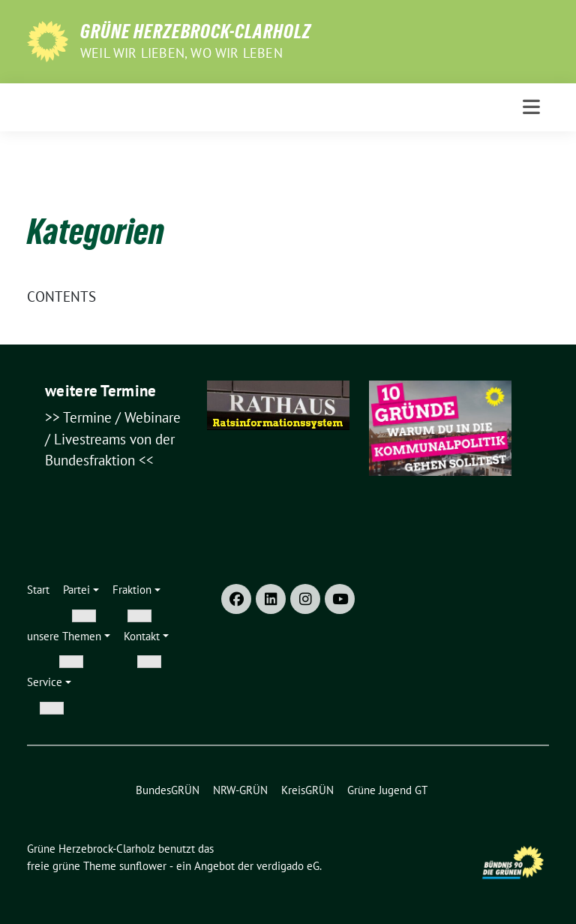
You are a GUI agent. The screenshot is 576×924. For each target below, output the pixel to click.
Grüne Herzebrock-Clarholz (196, 32)
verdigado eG (288, 866)
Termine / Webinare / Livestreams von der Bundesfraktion (113, 439)
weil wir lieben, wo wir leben (181, 53)
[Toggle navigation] (531, 107)
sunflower (143, 866)
